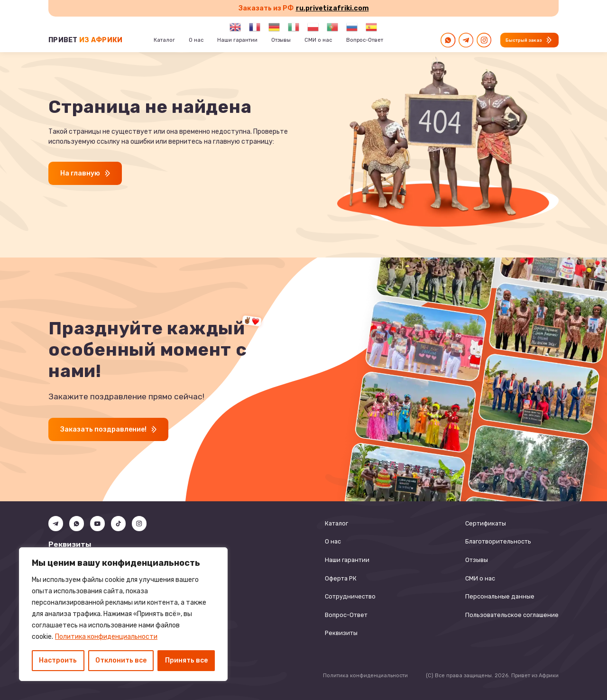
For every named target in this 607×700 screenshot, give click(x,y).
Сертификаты (486, 523)
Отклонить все (121, 660)
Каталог (336, 523)
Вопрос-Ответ (346, 615)
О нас (333, 541)
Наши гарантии (347, 560)
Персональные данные (500, 596)
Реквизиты (341, 633)
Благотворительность (498, 541)
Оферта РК (341, 578)
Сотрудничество (350, 596)
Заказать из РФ (304, 8)
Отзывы (477, 560)
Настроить (58, 660)
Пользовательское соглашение (512, 615)
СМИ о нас (480, 578)
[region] (123, 614)
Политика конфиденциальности (106, 637)
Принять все (186, 660)
